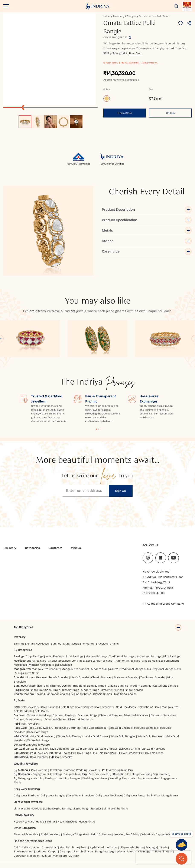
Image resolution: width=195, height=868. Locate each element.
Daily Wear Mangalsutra (162, 800)
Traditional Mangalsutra (136, 673)
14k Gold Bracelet (61, 761)
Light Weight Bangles (88, 813)
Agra (113, 856)
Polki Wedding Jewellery (118, 774)
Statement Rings (112, 694)
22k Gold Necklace (153, 753)
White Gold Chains (97, 741)
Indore (26, 852)
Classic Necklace (153, 665)
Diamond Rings (88, 720)
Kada (103, 690)
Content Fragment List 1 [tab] (96, 429)
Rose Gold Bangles (144, 732)
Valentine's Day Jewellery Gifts (161, 839)
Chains (114, 648)
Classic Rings (71, 694)
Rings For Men (134, 694)
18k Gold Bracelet (128, 757)
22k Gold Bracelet (106, 753)
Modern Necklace (40, 669)
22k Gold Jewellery (38, 753)
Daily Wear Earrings (26, 800)
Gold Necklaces (126, 711)
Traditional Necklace (127, 665)
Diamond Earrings (64, 720)
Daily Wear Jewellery (27, 793)
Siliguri (47, 860)
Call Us (170, 113)
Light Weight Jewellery (28, 806)
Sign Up (121, 491)
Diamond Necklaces (163, 720)
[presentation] (163, 857)
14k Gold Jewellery (37, 761)
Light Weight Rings (116, 813)
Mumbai (65, 852)
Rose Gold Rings (38, 736)
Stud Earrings (75, 661)
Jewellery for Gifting (126, 839)
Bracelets (102, 648)
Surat (84, 852)
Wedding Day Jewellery (156, 778)
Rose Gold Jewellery (40, 732)
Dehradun (20, 860)
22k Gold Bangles (82, 753)
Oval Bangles (33, 690)
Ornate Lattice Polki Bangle (155, 16)
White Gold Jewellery (42, 741)
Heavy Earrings (46, 826)
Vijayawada (127, 852)
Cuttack (74, 860)
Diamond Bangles (111, 720)
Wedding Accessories (145, 783)
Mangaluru (60, 860)
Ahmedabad (50, 852)
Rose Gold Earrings (67, 732)
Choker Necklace (59, 665)
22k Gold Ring (60, 753)
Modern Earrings (96, 661)
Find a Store (125, 113)
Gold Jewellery (30, 711)
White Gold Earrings (70, 741)
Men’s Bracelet (80, 682)
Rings (30, 648)
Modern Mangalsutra (105, 673)
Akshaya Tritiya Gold (76, 839)
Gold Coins (42, 715)
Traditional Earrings (122, 661)
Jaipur (36, 852)
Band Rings (29, 694)
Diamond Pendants (81, 724)
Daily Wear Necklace (109, 800)
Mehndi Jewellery (100, 778)
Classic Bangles (118, 690)
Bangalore (102, 856)
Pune (75, 852)
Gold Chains (145, 711)
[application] (50, 59)
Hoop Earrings (55, 661)
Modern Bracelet (36, 682)
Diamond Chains (56, 724)
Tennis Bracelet (59, 682)
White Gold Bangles (123, 741)
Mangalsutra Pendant (46, 673)
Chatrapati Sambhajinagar (76, 856)
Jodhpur (41, 856)
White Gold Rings (38, 745)
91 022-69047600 (154, 593)
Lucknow (112, 852)
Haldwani (34, 860)
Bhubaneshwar (24, 856)
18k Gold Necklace (152, 757)
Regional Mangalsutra (167, 673)
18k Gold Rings (82, 757)
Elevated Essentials (26, 839)
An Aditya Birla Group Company (163, 604)
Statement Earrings (149, 661)
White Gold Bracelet (150, 741)
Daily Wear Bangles (53, 800)
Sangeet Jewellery (75, 778)
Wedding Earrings (44, 783)
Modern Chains (34, 698)
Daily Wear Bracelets (81, 800)
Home (107, 16)
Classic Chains (103, 698)
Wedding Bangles (69, 783)
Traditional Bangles (85, 690)
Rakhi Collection (101, 839)
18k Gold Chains (60, 757)
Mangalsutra (71, 648)
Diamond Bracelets (136, 720)
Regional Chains (81, 698)
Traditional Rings (49, 694)
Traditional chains (125, 698)
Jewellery (119, 16)
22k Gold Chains (129, 753)
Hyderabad (97, 852)
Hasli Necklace (63, 669)
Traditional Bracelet (153, 682)
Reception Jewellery (126, 778)
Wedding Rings (119, 783)
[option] (25, 122)
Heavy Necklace (24, 826)
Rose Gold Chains (119, 732)
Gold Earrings (50, 711)
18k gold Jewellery (37, 757)
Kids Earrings (172, 661)
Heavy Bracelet (67, 826)
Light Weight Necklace (28, 813)
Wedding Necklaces (95, 783)
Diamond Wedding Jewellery (82, 774)
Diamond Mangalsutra (28, 724)
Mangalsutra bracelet (75, 673)
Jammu (131, 856)
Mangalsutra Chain (27, 677)
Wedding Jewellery (26, 768)
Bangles (132, 16)
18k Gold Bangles (104, 757)
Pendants (88, 648)
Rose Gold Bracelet (94, 732)
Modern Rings (90, 694)
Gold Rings (67, 711)
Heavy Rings (87, 826)
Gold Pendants (23, 715)
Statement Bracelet (126, 682)
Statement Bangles (166, 690)
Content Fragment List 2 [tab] (99, 429)
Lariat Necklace (102, 665)
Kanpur (53, 856)
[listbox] (51, 120)
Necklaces (42, 648)
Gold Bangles (85, 711)
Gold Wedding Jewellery (46, 774)
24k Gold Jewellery (38, 749)
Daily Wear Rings (134, 800)
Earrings (19, 648)
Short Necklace (36, 665)
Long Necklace (81, 665)
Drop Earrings (35, 661)
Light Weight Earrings (58, 813)
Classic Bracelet (101, 682)
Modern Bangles (141, 690)
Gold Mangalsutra (167, 711)
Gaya (122, 856)
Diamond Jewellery (39, 720)
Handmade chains (57, 698)
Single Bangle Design (57, 690)
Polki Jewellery (30, 728)
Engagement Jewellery (47, 778)
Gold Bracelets (105, 711)
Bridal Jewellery (51, 839)
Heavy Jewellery (24, 819)
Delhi (17, 852)
